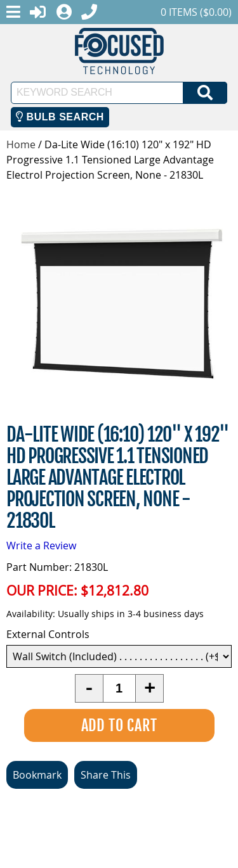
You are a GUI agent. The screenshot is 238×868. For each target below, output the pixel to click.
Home (21, 144)
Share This (106, 775)
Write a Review (41, 546)
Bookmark (37, 775)
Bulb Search (60, 117)
